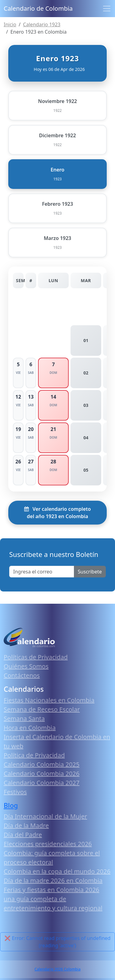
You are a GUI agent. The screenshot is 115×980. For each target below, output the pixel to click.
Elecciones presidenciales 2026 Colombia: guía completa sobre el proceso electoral (52, 853)
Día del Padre (23, 835)
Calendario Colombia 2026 (42, 774)
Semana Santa (24, 718)
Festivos (15, 792)
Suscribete (90, 572)
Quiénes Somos (26, 666)
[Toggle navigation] (107, 9)
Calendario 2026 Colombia (57, 969)
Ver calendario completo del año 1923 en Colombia (57, 513)
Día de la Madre (26, 825)
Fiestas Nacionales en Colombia (49, 700)
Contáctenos (22, 675)
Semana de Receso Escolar (42, 709)
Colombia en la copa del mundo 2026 (57, 871)
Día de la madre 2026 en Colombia (53, 881)
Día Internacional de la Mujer (45, 816)
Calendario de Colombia (38, 8)
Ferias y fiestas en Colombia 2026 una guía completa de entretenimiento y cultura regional (53, 899)
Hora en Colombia (30, 728)
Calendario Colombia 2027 (42, 783)
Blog (11, 805)
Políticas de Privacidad (36, 657)
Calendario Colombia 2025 (42, 764)
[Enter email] (42, 572)
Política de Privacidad (34, 755)
